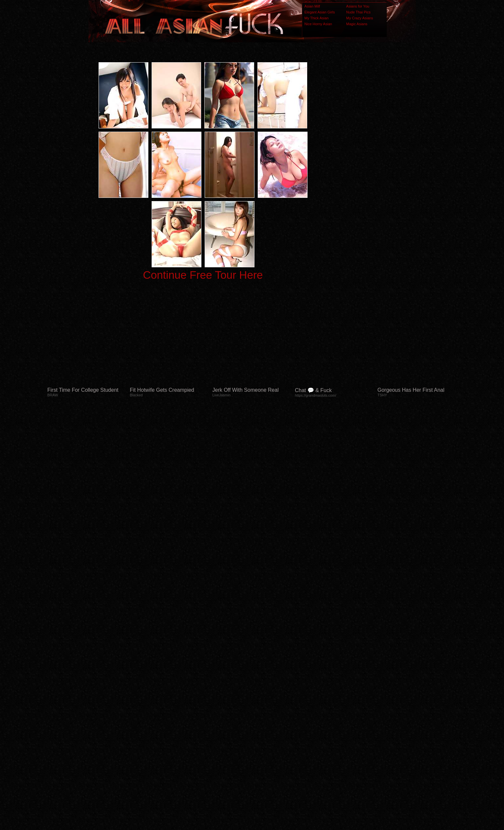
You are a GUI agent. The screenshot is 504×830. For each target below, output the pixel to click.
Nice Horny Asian (318, 24)
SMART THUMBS (263, 700)
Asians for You (358, 6)
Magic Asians (357, 24)
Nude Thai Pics (358, 12)
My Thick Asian (317, 18)
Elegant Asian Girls (320, 12)
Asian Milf (312, 6)
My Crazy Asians (360, 18)
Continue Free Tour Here (203, 275)
